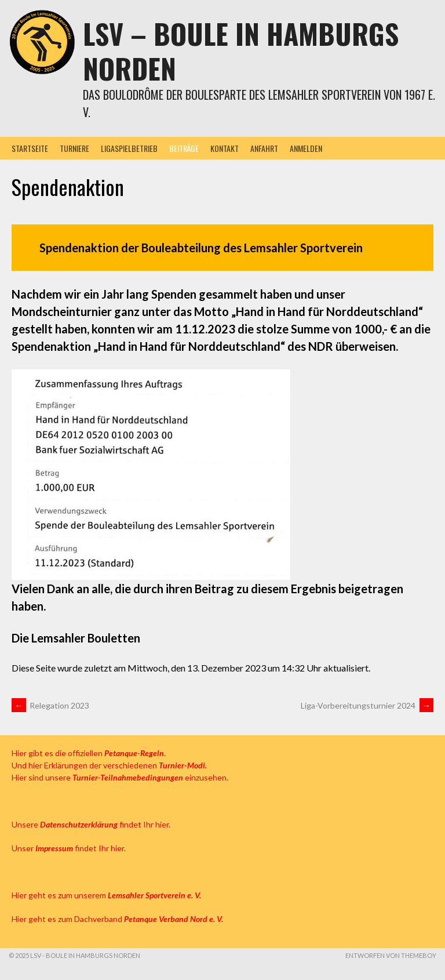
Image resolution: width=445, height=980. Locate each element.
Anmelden (306, 148)
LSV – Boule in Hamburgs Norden (241, 51)
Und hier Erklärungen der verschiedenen (109, 765)
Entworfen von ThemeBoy (391, 955)
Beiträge (184, 148)
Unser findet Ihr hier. (69, 848)
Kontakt (225, 148)
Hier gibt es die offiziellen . (89, 753)
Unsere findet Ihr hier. (91, 824)
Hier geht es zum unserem (106, 895)
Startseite (30, 148)
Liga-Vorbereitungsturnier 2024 (367, 705)
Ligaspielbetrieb (129, 148)
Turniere (74, 148)
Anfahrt (264, 148)
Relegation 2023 (50, 705)
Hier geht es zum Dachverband (117, 919)
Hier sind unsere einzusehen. (120, 777)
